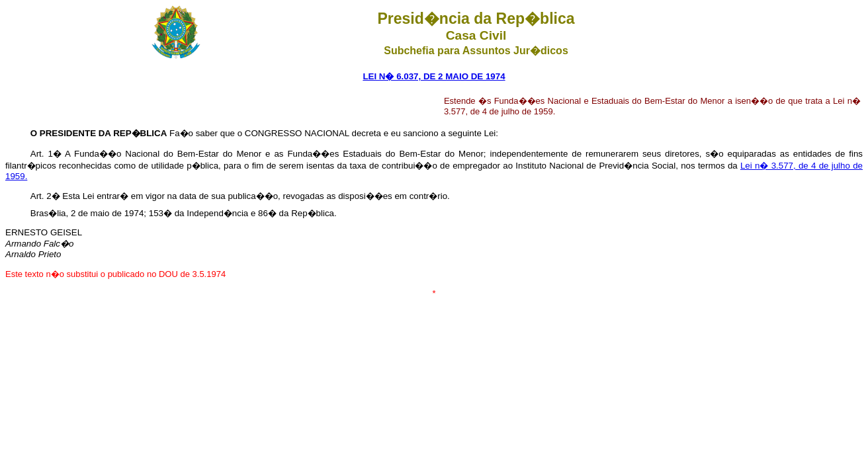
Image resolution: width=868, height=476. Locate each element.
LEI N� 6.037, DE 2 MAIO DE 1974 (434, 76)
